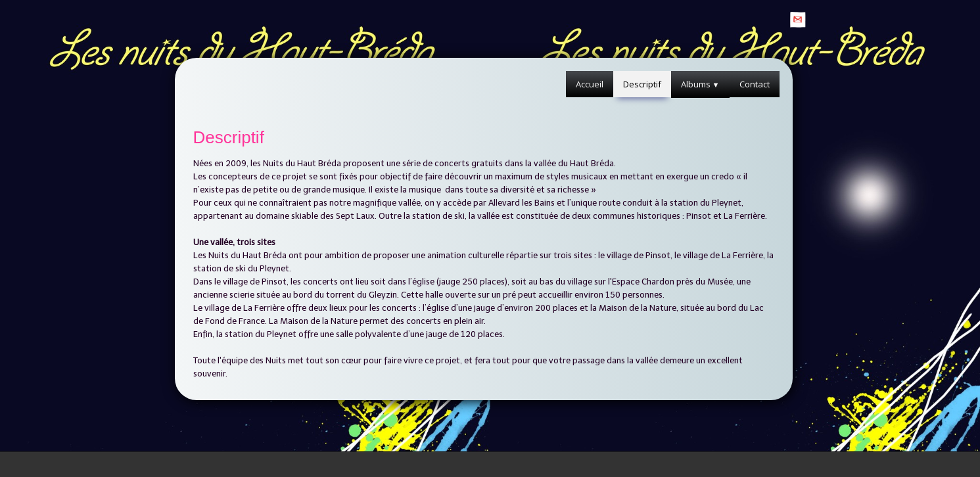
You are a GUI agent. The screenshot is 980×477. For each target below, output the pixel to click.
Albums (700, 84)
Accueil (590, 84)
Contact (755, 84)
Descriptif (642, 84)
